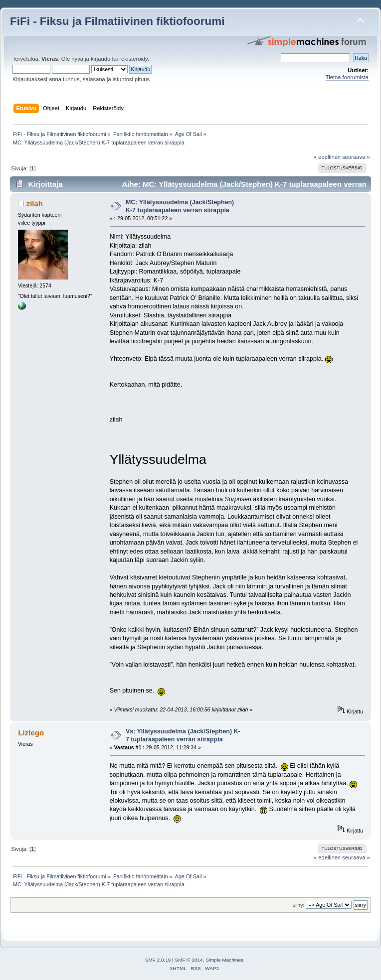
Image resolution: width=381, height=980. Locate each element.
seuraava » (356, 157)
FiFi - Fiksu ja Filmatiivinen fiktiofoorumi (117, 21)
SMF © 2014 (189, 960)
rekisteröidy (133, 59)
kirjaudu (100, 59)
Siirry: (298, 905)
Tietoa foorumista (347, 77)
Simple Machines (224, 960)
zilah (35, 204)
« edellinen (327, 157)
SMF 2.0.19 (158, 960)
